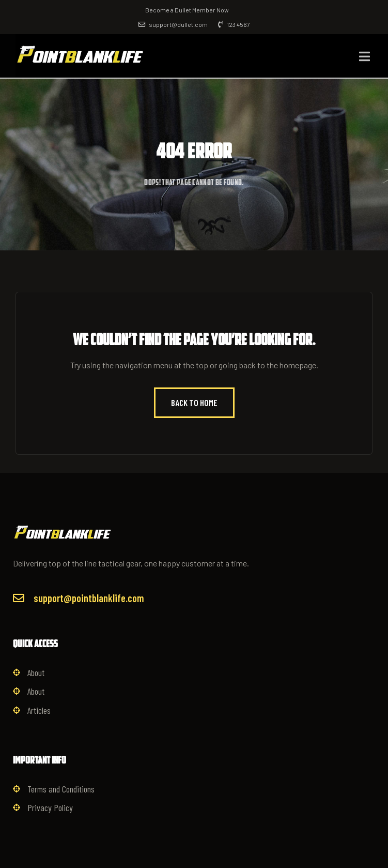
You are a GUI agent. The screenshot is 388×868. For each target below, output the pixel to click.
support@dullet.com (173, 24)
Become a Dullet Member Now (187, 10)
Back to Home (194, 402)
